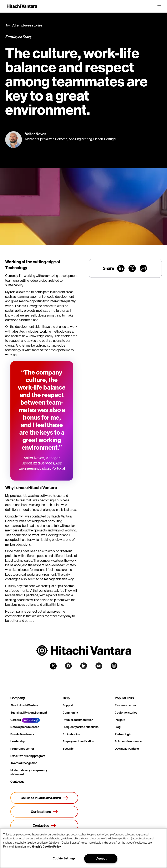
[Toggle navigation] (159, 6)
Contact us (17, 782)
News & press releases (25, 727)
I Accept (101, 859)
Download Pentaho (127, 749)
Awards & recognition (24, 763)
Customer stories (126, 713)
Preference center (22, 749)
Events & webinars (22, 734)
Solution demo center (129, 741)
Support (68, 705)
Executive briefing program (28, 756)
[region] (83, 848)
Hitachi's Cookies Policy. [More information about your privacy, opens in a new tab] (47, 847)
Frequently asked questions (81, 727)
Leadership (18, 741)
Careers (16, 720)
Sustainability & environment (29, 713)
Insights (120, 720)
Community (70, 713)
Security (68, 749)
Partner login (123, 734)
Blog (118, 727)
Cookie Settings (64, 858)
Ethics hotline (71, 734)
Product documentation (78, 720)
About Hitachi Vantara (24, 705)
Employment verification (78, 741)
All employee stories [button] (24, 25)
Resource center (125, 705)
